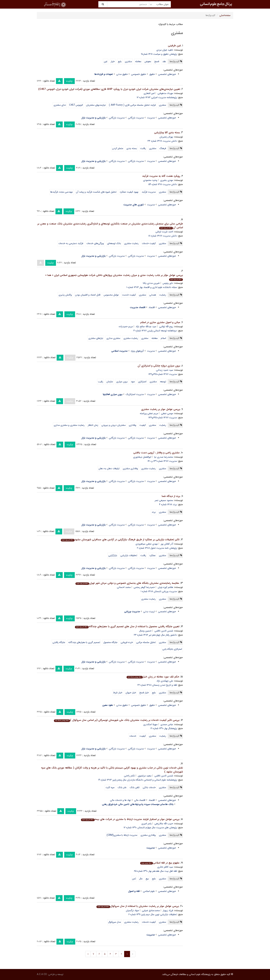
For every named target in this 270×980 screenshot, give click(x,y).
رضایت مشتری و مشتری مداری (69, 425)
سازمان (110, 382)
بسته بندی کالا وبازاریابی (167, 133)
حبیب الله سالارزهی (164, 824)
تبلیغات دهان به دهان (109, 468)
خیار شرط (118, 693)
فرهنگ (163, 148)
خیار (113, 61)
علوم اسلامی (149, 891)
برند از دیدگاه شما (171, 496)
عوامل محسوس (111, 295)
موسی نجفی (167, 413)
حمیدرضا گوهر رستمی (144, 587)
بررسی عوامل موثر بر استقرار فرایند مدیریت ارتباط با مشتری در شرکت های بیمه (130, 819)
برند (154, 512)
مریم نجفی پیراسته (149, 413)
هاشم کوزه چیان (165, 587)
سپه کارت (110, 787)
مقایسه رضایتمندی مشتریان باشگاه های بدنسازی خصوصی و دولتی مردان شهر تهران (127, 583)
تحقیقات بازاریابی (129, 555)
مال (141, 879)
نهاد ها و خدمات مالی (120, 800)
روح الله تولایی (166, 326)
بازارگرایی (113, 555)
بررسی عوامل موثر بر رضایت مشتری (161, 409)
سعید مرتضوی (145, 776)
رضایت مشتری (131, 243)
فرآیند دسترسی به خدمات (71, 243)
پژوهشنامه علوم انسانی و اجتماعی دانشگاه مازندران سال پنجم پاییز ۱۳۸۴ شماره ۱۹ (137, 780)
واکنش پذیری (65, 295)
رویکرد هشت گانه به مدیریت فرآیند (161, 176)
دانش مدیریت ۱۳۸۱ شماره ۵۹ (163, 184)
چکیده (69, 81)
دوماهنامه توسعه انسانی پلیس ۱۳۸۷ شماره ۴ (155, 331)
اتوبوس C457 (76, 105)
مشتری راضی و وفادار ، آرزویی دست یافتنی (156, 453)
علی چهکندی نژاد (165, 681)
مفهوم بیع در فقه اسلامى (160, 863)
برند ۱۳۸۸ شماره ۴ (168, 504)
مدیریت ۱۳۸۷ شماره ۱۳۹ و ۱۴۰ (162, 461)
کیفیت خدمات (149, 243)
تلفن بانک (135, 787)
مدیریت (151, 118)
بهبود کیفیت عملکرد (129, 192)
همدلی (153, 295)
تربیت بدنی (149, 612)
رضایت (163, 295)
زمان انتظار (93, 425)
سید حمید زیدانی (165, 370)
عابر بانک (122, 787)
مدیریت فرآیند (149, 192)
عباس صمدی (167, 724)
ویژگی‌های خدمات (95, 243)
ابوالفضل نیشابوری (142, 457)
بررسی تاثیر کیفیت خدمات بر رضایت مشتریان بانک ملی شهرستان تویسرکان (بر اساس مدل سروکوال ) (117, 720)
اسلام (163, 338)
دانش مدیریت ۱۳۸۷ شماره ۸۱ (163, 236)
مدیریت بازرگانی (136, 118)
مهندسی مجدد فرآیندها (61, 192)
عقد (164, 61)
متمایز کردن (118, 148)
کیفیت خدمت (129, 295)
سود (133, 382)
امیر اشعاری (149, 93)
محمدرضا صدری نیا (164, 457)
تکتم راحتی (129, 776)
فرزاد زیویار (168, 910)
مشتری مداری (113, 338)
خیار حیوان (131, 693)
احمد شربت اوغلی (164, 232)
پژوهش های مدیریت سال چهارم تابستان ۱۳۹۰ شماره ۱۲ (150, 828)
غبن (106, 61)
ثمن (134, 879)
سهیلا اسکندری (150, 724)
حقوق (152, 74)
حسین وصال (145, 631)
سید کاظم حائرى (165, 867)
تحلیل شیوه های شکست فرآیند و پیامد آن (96, 192)
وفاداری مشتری (130, 468)
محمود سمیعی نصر (164, 500)
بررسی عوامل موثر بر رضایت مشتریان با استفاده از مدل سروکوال (138, 906)
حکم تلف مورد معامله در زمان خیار (153, 677)
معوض (148, 61)
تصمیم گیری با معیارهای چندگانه (84, 642)
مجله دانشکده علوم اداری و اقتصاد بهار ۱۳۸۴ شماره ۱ (152, 287)
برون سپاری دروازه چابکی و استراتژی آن (159, 366)
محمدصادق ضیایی (151, 910)
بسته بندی (132, 148)
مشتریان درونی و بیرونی (113, 425)
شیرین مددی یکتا (151, 283)
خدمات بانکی (149, 787)
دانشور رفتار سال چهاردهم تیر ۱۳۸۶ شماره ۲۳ (155, 635)
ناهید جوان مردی (165, 50)
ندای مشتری (60, 105)
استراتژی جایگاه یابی (172, 649)
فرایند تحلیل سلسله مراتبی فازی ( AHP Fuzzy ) (132, 105)
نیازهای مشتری (96, 338)
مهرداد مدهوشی (165, 93)
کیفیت (143, 425)
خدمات (133, 736)
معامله (138, 61)
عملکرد (152, 555)
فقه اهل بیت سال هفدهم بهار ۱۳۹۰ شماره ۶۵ (155, 871)
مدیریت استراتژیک (135, 394)
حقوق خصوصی (139, 74)
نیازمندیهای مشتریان (96, 105)
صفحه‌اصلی (225, 15)
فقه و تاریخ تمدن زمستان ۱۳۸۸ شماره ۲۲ (157, 685)
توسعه (163, 382)
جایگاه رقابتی (59, 642)
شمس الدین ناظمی (164, 631)
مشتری (128, 61)
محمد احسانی (124, 587)
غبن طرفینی (174, 46)
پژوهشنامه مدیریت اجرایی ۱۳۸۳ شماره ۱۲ (157, 97)
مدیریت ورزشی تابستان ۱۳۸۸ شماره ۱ (159, 591)
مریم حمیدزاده (126, 326)
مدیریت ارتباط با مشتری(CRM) (122, 835)
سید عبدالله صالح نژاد (146, 326)
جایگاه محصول (110, 642)
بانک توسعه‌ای (114, 243)
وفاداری (133, 425)
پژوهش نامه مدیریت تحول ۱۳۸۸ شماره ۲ (157, 548)
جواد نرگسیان (132, 910)
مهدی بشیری (167, 180)
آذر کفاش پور (167, 544)
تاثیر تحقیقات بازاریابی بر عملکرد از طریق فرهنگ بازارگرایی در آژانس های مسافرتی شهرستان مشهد (120, 540)
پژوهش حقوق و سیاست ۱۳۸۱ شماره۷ (159, 54)
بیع (147, 879)
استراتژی (142, 382)
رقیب (101, 382)
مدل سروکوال (115, 922)
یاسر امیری (146, 824)
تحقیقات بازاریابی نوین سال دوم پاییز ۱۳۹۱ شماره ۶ (153, 914)
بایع (120, 61)
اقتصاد (152, 307)
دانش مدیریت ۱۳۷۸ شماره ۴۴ (162, 141)
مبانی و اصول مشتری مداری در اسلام (160, 322)
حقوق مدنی (122, 74)
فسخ (157, 61)
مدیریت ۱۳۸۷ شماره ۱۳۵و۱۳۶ (163, 374)
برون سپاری (122, 382)
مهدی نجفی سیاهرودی (147, 544)
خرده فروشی (127, 642)
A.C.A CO (42, 974)
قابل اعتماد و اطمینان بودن (88, 295)
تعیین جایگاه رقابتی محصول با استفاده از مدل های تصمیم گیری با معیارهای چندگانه (127, 626)
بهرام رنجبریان (166, 137)
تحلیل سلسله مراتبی (146, 642)
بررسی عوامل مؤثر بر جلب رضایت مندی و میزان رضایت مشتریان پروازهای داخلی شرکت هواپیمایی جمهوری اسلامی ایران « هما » (114, 277)
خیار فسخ (144, 693)
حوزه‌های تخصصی (167, 74)
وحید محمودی (150, 180)
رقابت (143, 148)
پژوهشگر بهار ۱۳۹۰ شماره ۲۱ (164, 728)
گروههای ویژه (137, 351)
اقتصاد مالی (140, 800)
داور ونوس (168, 283)
